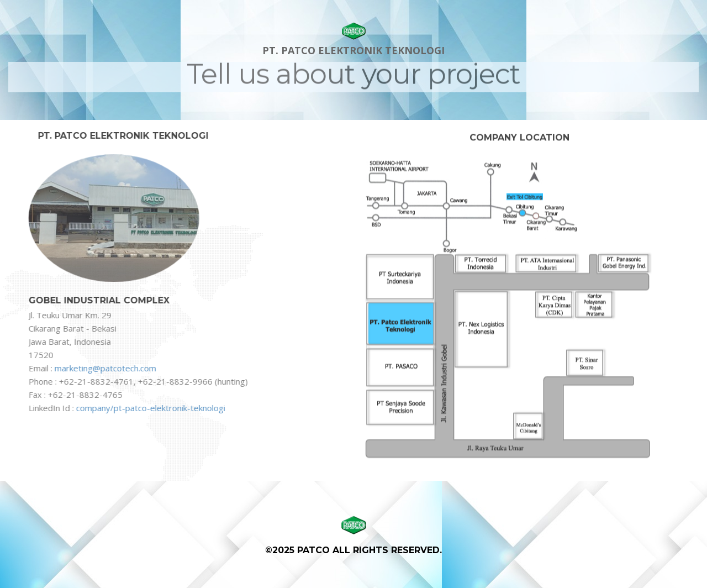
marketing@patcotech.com (104, 368)
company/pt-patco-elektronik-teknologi (150, 408)
